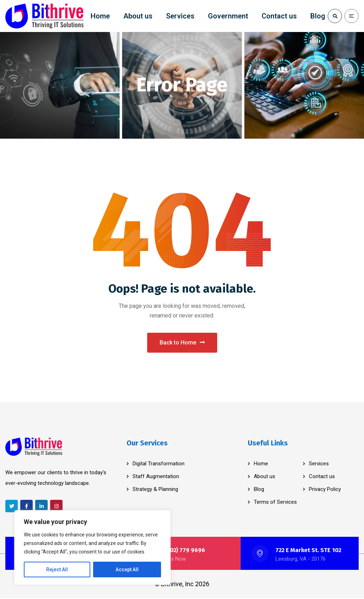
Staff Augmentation (156, 477)
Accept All (127, 569)
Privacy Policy (325, 490)
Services (319, 464)
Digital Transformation (159, 464)
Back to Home (182, 343)
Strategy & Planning (155, 490)
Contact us (322, 477)
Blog (259, 490)
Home (261, 464)
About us (264, 477)
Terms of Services (275, 503)
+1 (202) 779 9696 (181, 551)
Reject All (57, 569)
